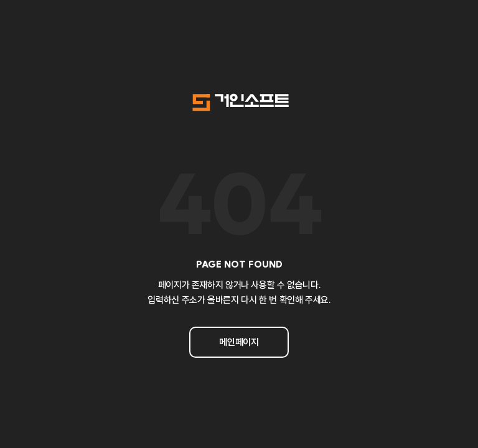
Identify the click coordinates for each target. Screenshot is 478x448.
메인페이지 (239, 342)
